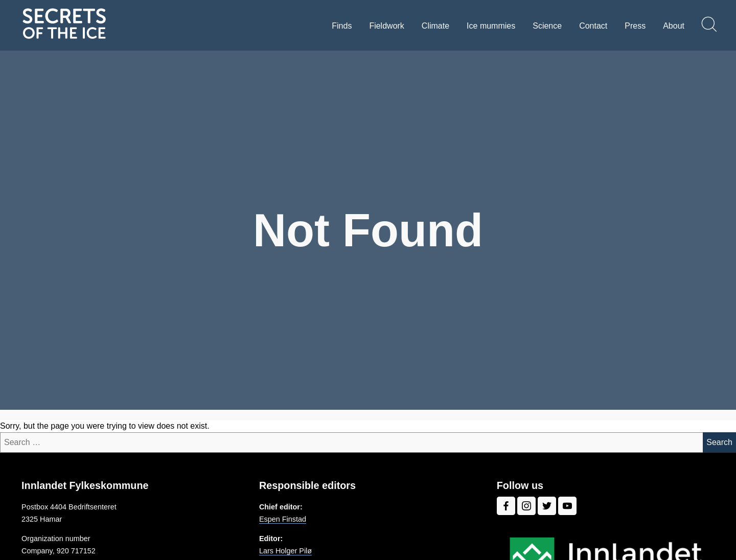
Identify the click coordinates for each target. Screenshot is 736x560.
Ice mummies (491, 26)
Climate (435, 26)
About (674, 26)
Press (635, 26)
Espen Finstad (283, 519)
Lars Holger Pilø (285, 551)
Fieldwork (386, 26)
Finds (342, 26)
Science (547, 26)
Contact (593, 26)
